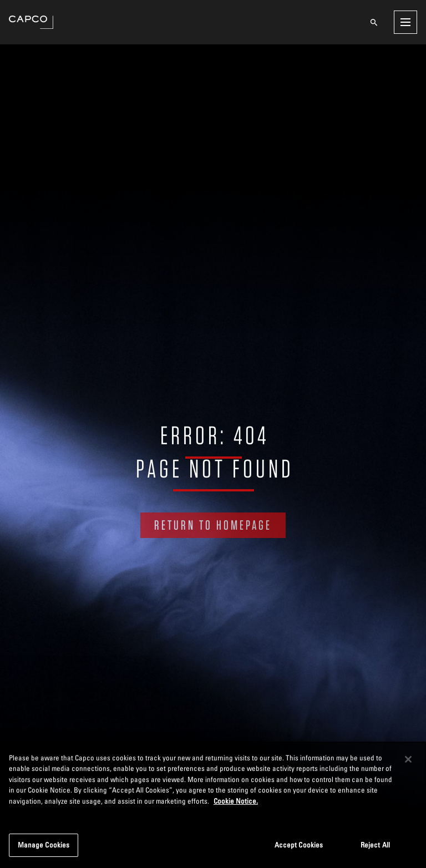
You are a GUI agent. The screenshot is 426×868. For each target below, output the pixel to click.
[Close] (408, 759)
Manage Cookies (44, 845)
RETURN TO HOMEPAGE (213, 525)
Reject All (375, 845)
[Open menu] (405, 22)
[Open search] (374, 22)
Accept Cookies (299, 845)
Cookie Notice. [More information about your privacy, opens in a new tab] (236, 801)
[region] (213, 805)
